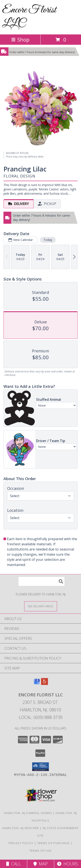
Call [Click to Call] (13, 864)
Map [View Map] (41, 864)
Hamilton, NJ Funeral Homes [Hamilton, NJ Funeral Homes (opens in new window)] (28, 813)
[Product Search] (41, 581)
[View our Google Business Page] (37, 684)
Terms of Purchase (53, 843)
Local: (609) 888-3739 (41, 717)
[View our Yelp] (44, 684)
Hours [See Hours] (67, 864)
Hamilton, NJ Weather (21, 828)
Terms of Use (41, 851)
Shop (20, 39)
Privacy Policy (21, 843)
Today (48, 240)
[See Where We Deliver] (41, 606)
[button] (40, 767)
